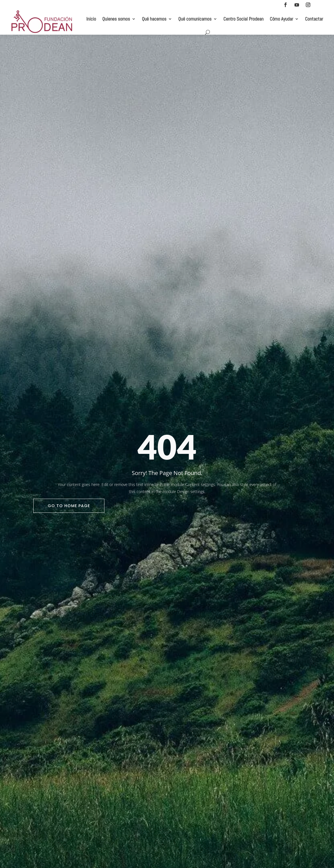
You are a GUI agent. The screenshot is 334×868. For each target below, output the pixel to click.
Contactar (314, 19)
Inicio (91, 19)
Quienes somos (116, 19)
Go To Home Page (69, 506)
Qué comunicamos (195, 19)
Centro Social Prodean (243, 19)
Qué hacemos (154, 19)
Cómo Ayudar (281, 19)
